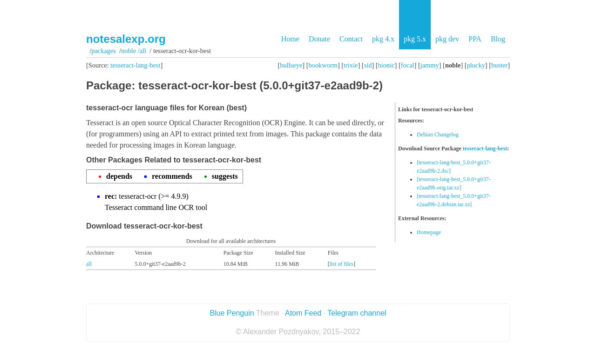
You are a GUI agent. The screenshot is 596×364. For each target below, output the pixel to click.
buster (499, 65)
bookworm (323, 65)
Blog (498, 39)
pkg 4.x (383, 39)
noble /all (134, 51)
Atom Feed (303, 313)
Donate (319, 39)
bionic (386, 65)
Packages (104, 51)
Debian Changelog (438, 135)
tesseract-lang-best (135, 65)
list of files (342, 264)
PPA (475, 39)
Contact (351, 39)
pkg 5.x (415, 39)
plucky (476, 65)
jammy (430, 65)
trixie (351, 65)
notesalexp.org (126, 39)
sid (368, 65)
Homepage (429, 232)
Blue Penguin (232, 313)
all (89, 264)
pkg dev (447, 39)
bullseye (291, 65)
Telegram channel (357, 313)
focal (408, 65)
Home (290, 39)
